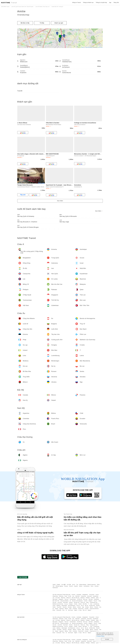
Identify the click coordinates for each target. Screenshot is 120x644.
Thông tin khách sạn (88, 2)
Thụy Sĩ (95, 601)
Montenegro (64, 606)
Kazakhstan (96, 596)
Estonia (71, 602)
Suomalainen (87, 586)
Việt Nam (91, 599)
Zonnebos (78, 185)
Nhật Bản (78, 596)
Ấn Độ (70, 596)
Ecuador (87, 609)
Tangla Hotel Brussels (25, 185)
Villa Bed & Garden (53, 123)
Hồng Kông (55, 596)
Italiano (81, 586)
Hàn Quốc (89, 596)
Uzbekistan (96, 599)
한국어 (74, 585)
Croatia (76, 604)
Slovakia (70, 607)
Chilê (70, 609)
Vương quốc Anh (94, 602)
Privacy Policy (100, 636)
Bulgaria (91, 601)
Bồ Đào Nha (92, 606)
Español (76, 586)
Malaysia (83, 598)
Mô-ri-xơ (85, 610)
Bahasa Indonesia (92, 585)
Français (66, 586)
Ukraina (79, 607)
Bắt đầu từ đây (25, 23)
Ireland (80, 604)
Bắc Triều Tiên (56, 601)
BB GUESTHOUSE (52, 154)
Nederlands (55, 588)
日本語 (54, 585)
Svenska (97, 586)
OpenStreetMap (89, 47)
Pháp (87, 602)
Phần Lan (83, 602)
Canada (87, 607)
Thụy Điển (59, 607)
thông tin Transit (76, 2)
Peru (63, 610)
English (58, 585)
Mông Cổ (69, 598)
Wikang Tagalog (59, 586)
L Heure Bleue (22, 123)
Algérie (76, 610)
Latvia (54, 606)
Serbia (54, 607)
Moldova (59, 606)
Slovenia (65, 607)
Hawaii (57, 609)
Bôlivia (66, 609)
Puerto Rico (81, 609)
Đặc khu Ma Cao (76, 598)
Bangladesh (85, 595)
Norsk (92, 586)
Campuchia (83, 596)
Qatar (97, 598)
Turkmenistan (73, 599)
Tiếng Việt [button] (116, 2)
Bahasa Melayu (83, 585)
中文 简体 (69, 585)
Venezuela (59, 610)
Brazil (54, 610)
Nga (83, 607)
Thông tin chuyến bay (101, 2)
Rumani (98, 606)
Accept (107, 639)
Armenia (73, 595)
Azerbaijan (79, 595)
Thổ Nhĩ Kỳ (79, 599)
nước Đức (60, 602)
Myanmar (63, 598)
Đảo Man (85, 604)
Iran (73, 596)
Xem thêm (60, 201)
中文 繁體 (63, 585)
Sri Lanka (58, 598)
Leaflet (82, 47)
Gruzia (97, 595)
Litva (91, 604)
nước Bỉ (86, 601)
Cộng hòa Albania (64, 601)
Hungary (71, 604)
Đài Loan (85, 599)
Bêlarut (75, 607)
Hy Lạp (66, 604)
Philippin (88, 598)
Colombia (75, 609)
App (110, 2)
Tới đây (42, 23)
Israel (66, 596)
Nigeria (89, 610)
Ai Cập (80, 610)
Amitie (21, 11)
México (92, 607)
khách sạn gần (59, 23)
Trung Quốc (92, 595)
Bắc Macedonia (72, 606)
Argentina (61, 609)
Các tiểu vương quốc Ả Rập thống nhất (61, 595)
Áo (70, 601)
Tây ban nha (77, 602)
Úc (66, 610)
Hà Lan (78, 606)
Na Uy (82, 606)
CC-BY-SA (100, 47)
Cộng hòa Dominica (94, 609)
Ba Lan (87, 606)
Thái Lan (66, 599)
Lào (53, 598)
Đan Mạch (66, 602)
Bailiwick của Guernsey (58, 604)
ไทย (77, 585)
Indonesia (61, 596)
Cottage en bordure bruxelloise (85, 123)
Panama (96, 607)
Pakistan (93, 598)
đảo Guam (71, 610)
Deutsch (71, 586)
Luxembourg (96, 604)
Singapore (61, 599)
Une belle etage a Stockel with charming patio (33, 154)
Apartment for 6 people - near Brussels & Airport (63, 185)
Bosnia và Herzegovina (77, 601)
